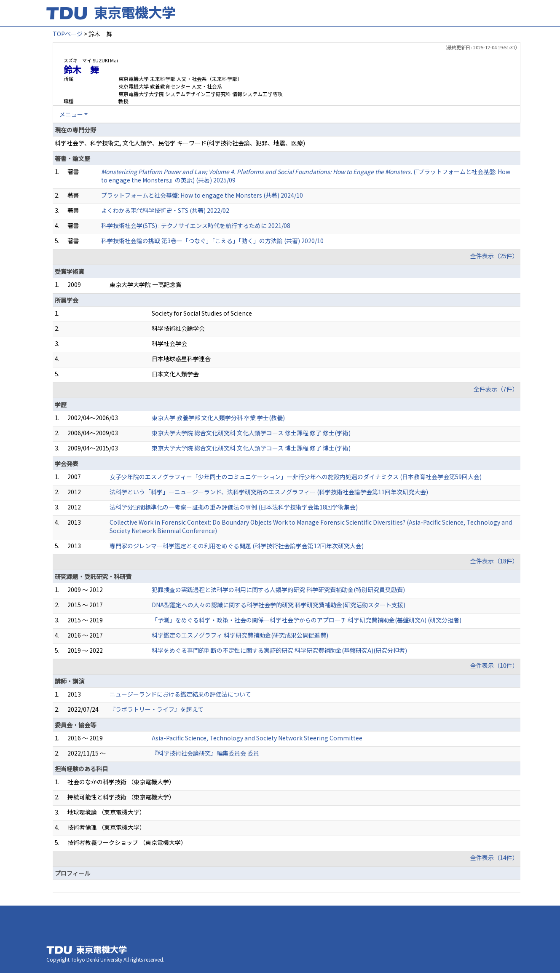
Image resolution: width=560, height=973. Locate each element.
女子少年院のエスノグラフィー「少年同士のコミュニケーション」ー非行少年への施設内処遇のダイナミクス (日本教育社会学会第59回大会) (296, 477)
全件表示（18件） (494, 561)
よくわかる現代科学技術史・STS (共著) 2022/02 (165, 210)
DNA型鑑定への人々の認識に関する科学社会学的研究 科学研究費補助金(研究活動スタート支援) (279, 605)
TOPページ (68, 34)
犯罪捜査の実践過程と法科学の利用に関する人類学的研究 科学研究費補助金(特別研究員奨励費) (278, 590)
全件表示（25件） (494, 256)
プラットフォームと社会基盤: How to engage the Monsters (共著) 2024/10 (202, 195)
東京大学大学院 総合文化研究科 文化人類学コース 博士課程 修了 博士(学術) (251, 448)
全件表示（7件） (496, 389)
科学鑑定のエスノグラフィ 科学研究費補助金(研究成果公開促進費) (240, 635)
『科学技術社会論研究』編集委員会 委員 (205, 753)
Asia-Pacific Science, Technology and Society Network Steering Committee (257, 738)
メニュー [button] (71, 114)
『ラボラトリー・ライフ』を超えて (157, 709)
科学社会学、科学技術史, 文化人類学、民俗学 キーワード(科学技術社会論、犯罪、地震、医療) (180, 143)
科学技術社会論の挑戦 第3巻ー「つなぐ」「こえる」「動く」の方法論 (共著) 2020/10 (212, 241)
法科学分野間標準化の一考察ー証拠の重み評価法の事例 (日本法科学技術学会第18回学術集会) (234, 507)
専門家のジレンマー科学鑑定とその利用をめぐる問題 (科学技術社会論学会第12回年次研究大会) (237, 546)
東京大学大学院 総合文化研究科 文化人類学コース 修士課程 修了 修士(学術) (251, 433)
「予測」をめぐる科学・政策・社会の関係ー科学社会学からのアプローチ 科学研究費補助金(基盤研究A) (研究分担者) (307, 620)
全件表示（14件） (494, 858)
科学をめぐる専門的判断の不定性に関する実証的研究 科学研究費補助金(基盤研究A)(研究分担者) (279, 650)
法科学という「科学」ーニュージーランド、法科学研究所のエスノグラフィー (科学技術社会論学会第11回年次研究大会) (269, 492)
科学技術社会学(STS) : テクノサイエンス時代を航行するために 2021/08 (196, 225)
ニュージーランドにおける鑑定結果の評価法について (180, 694)
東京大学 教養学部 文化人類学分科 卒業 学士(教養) (218, 418)
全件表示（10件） (494, 665)
